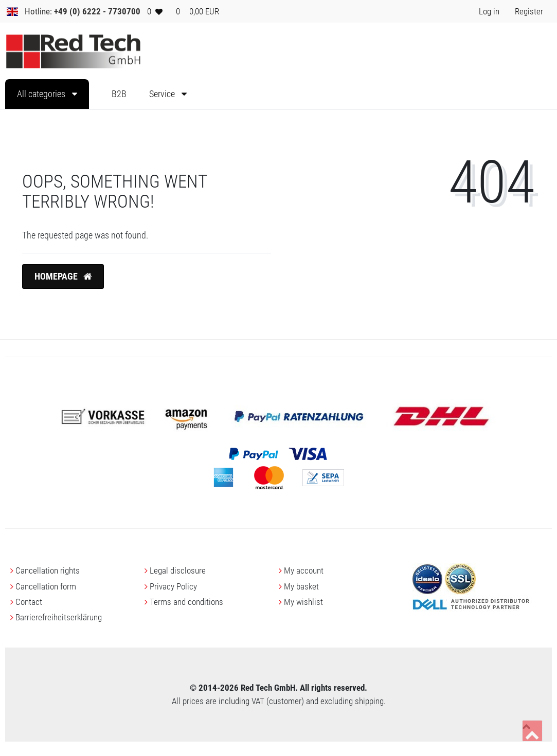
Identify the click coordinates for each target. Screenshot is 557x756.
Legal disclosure (178, 570)
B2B (119, 94)
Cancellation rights (48, 570)
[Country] (12, 11)
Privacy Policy (173, 586)
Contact (29, 602)
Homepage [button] (63, 276)
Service (163, 94)
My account (304, 570)
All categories (42, 94)
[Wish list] (155, 11)
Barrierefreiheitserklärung (59, 617)
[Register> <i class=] (529, 11)
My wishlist (303, 602)
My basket (301, 586)
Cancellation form (46, 586)
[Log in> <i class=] (489, 11)
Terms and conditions (186, 602)
